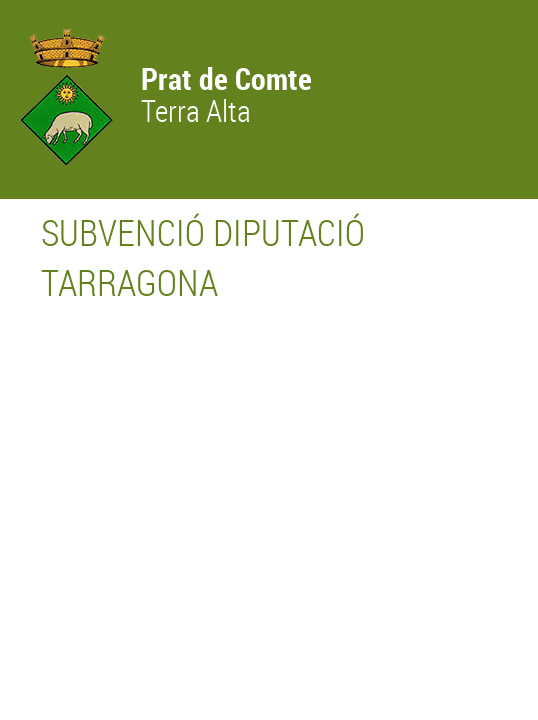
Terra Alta (226, 97)
